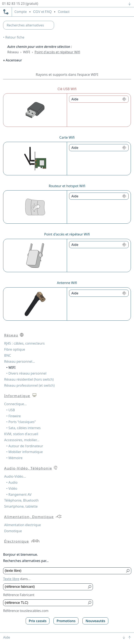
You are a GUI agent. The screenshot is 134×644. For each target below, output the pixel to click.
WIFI (27, 52)
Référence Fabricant (19, 595)
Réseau (13, 52)
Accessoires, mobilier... (22, 440)
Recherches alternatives (25, 25)
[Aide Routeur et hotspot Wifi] (99, 196)
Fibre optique (15, 349)
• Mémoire (14, 458)
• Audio (12, 482)
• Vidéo (12, 488)
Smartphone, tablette (21, 506)
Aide (7, 637)
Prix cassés (38, 621)
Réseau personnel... (20, 361)
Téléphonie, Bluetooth (21, 500)
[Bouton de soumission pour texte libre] (128, 571)
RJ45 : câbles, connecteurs (24, 343)
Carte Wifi (67, 137)
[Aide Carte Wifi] (99, 148)
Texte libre (11, 579)
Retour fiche (15, 37)
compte (21, 12)
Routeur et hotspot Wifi (67, 186)
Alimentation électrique (23, 525)
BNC (8, 355)
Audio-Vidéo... (15, 476)
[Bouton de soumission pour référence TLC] (90, 603)
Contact (64, 12)
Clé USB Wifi (67, 89)
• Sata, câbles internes (23, 428)
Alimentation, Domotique (29, 517)
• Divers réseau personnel (26, 373)
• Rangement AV (19, 495)
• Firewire (14, 416)
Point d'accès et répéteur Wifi (58, 52)
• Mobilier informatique (25, 452)
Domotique (13, 531)
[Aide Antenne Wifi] (99, 293)
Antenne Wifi (67, 283)
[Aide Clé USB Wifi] (99, 99)
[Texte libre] (64, 571)
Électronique (17, 541)
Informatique (17, 396)
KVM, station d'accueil (21, 434)
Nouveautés (95, 621)
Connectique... (15, 404)
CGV (42, 12)
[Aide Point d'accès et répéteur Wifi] (99, 245)
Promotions (66, 621)
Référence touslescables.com (26, 611)
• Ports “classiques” (21, 422)
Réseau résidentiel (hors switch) (29, 379)
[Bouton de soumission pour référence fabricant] (90, 587)
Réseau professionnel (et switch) (29, 385)
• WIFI (11, 367)
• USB (11, 410)
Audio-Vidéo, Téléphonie (28, 468)
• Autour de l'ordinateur (25, 446)
